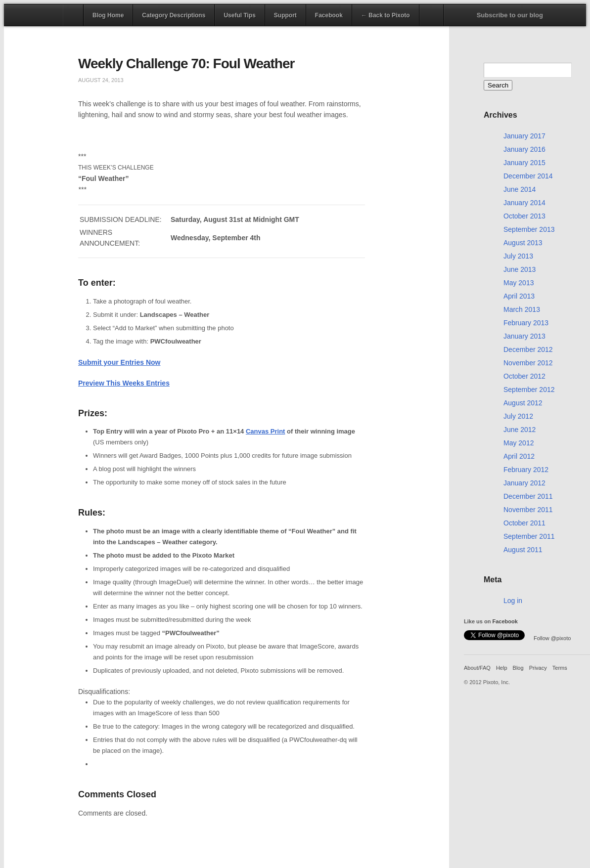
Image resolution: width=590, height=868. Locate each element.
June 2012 (520, 430)
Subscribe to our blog (510, 15)
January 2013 (524, 336)
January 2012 (524, 483)
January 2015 (524, 163)
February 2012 (526, 470)
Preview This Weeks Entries (124, 383)
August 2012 (523, 403)
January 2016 (524, 149)
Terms (560, 668)
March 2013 (522, 309)
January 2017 (524, 136)
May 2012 (519, 443)
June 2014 (520, 189)
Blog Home (108, 15)
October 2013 (524, 216)
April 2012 (519, 456)
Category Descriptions (174, 15)
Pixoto (34, 15)
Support (285, 15)
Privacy (538, 668)
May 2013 (519, 283)
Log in (513, 601)
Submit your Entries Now (119, 362)
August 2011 (523, 550)
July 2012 (518, 416)
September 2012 (529, 390)
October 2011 (524, 523)
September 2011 (529, 536)
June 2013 (520, 269)
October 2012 (524, 376)
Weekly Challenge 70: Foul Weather (186, 64)
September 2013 (529, 229)
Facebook (329, 15)
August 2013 (523, 243)
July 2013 (518, 256)
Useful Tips (239, 15)
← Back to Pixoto (386, 15)
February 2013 (526, 323)
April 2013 (519, 296)
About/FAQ (477, 668)
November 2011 (528, 510)
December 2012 (528, 349)
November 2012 (528, 363)
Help (502, 668)
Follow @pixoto (552, 638)
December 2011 (528, 496)
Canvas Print (265, 431)
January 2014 (524, 203)
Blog (518, 668)
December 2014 (528, 176)
